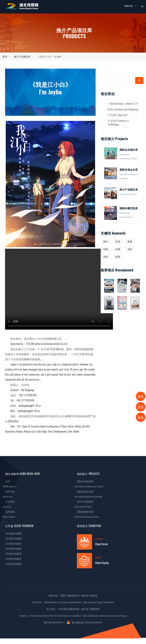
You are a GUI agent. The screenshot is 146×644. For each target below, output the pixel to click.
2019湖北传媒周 (12, 548)
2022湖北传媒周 (12, 538)
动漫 (118, 249)
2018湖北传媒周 (12, 554)
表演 (118, 257)
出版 (106, 249)
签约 (106, 241)
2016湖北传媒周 (12, 564)
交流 (118, 241)
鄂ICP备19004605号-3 (54, 622)
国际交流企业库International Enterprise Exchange (88, 494)
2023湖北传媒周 (12, 533)
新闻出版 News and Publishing (122, 109)
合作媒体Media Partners (9, 514)
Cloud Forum (101, 544)
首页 (5, 56)
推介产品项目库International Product (84, 504)
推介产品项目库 (22, 56)
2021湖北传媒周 (12, 543)
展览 (141, 396)
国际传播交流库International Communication (87, 514)
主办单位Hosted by (9, 504)
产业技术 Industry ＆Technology (117, 122)
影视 (130, 241)
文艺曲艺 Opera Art (116, 115)
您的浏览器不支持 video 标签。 (59, 289)
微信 (141, 417)
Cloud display (102, 563)
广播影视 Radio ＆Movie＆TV (121, 104)
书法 (106, 257)
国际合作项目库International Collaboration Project (89, 484)
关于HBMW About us (9, 484)
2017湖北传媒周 (12, 559)
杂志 (130, 249)
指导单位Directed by (9, 494)
